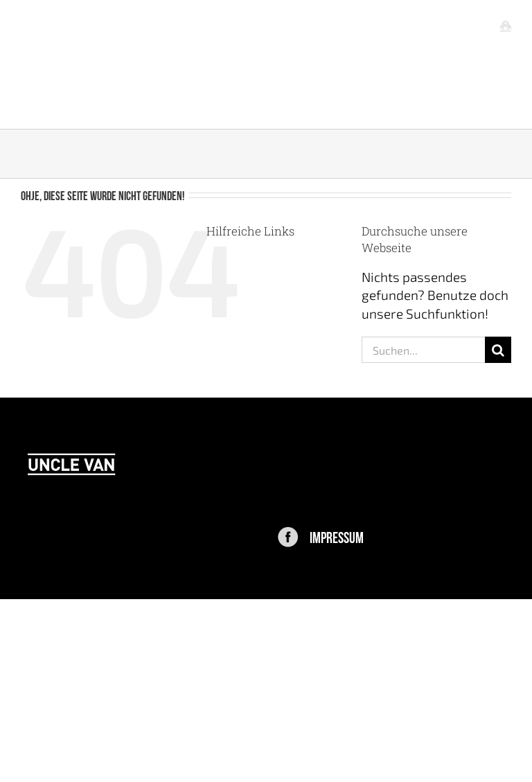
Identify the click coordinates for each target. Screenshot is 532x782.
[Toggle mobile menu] (506, 26)
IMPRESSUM (337, 536)
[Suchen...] (423, 350)
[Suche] (498, 350)
